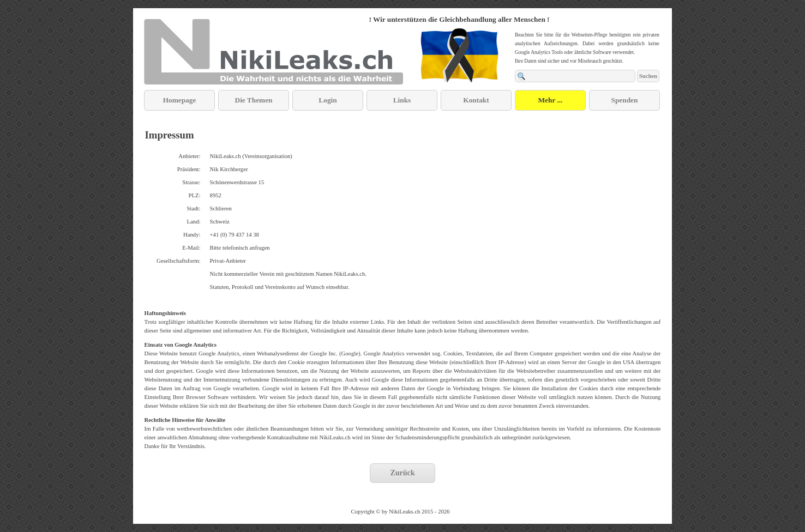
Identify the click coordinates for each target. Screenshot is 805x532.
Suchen (648, 76)
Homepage (180, 100)
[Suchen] (575, 76)
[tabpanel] (459, 19)
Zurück (402, 473)
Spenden (625, 100)
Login (328, 100)
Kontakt (476, 100)
